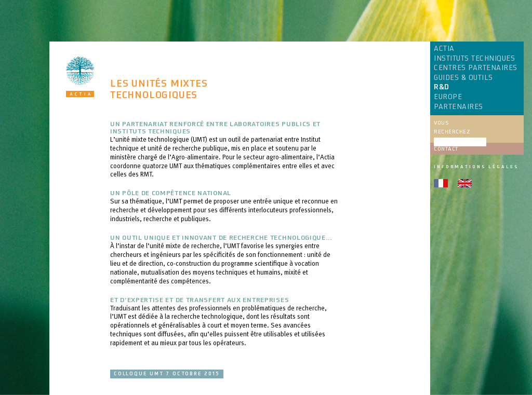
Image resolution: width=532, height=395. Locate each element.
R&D (442, 87)
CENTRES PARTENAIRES (476, 68)
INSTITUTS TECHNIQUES (474, 59)
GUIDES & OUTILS (463, 78)
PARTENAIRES (458, 107)
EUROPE (448, 97)
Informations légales (476, 167)
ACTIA (444, 49)
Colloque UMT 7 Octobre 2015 (167, 374)
